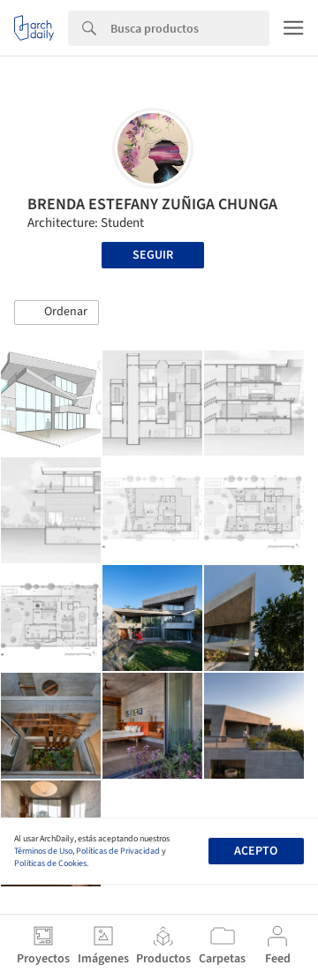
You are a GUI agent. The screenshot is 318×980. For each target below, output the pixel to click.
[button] (57, 313)
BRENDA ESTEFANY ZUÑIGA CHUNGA (152, 204)
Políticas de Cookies (50, 863)
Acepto (256, 851)
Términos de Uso (43, 851)
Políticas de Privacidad (118, 851)
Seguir (153, 255)
